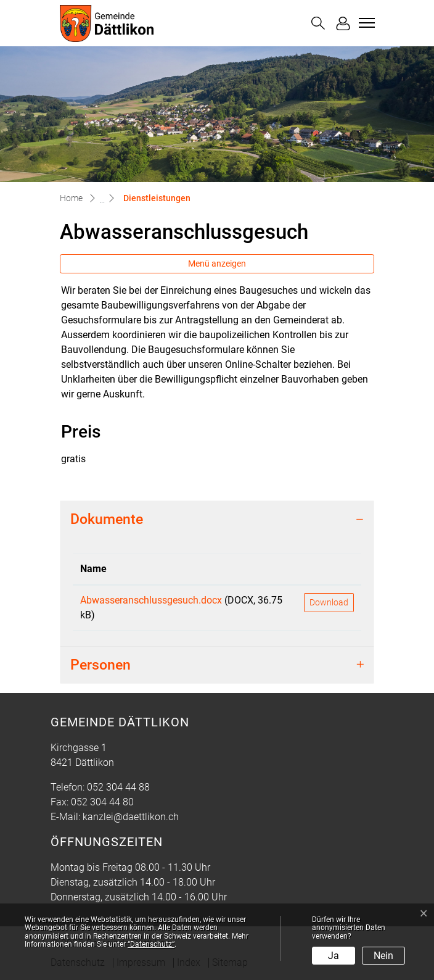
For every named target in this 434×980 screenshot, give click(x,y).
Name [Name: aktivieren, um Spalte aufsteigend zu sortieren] (93, 569)
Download (329, 602)
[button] (318, 23)
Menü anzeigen (217, 264)
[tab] (217, 519)
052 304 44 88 (118, 787)
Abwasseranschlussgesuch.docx (151, 600)
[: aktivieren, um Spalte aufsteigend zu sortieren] (329, 569)
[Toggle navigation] (365, 23)
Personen (100, 665)
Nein (383, 956)
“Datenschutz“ (151, 944)
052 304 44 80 (102, 802)
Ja (334, 956)
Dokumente (107, 519)
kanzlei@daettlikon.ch (131, 817)
